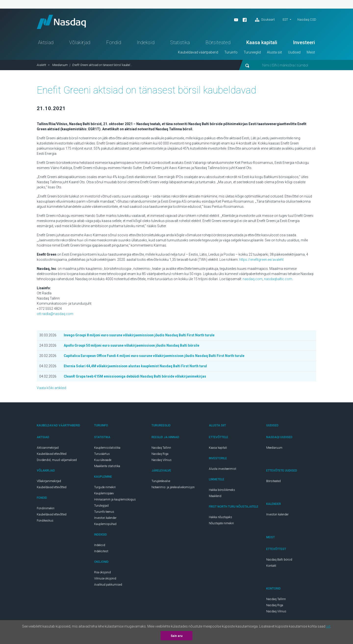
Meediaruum (60, 66)
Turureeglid (252, 53)
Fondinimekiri (46, 509)
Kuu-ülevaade (103, 461)
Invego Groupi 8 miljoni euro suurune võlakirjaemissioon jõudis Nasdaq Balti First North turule (140, 336)
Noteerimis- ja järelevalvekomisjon (173, 488)
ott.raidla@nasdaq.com (55, 315)
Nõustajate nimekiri (221, 524)
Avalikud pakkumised (108, 585)
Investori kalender (105, 519)
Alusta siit (274, 53)
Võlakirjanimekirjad (49, 482)
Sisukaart (265, 20)
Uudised (294, 53)
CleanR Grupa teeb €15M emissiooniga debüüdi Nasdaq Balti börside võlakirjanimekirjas (136, 377)
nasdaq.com (253, 280)
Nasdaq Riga (160, 455)
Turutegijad (101, 506)
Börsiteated (218, 43)
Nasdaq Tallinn (161, 448)
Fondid (114, 43)
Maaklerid (215, 497)
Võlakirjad (80, 43)
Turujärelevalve (161, 482)
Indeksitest (101, 552)
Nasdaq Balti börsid (279, 560)
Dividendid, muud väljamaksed (57, 461)
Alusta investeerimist (223, 470)
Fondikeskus (45, 521)
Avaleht (41, 66)
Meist (311, 53)
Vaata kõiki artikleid (51, 389)
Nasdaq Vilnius (162, 461)
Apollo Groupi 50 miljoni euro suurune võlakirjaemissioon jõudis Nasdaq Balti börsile (133, 346)
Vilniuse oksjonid (105, 579)
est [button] (285, 20)
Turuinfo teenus (104, 513)
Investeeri (304, 43)
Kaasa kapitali (262, 43)
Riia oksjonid (102, 573)
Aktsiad (46, 43)
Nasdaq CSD (307, 20)
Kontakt (271, 566)
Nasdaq (63, 22)
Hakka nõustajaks (221, 518)
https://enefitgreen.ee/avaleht (261, 260)
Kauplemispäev (104, 494)
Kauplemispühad (105, 525)
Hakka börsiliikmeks (222, 491)
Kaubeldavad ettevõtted (52, 455)
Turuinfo (231, 53)
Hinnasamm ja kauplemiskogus (115, 500)
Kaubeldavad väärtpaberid (198, 53)
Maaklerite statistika (107, 467)
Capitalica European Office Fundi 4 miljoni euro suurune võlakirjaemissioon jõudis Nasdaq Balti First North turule (155, 356)
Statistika (180, 43)
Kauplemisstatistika (107, 448)
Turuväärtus (102, 455)
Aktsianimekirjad (48, 448)
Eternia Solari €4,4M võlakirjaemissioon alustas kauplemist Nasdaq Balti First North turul (136, 367)
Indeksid (146, 43)
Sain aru (177, 636)
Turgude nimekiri (105, 488)
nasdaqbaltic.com (278, 280)
